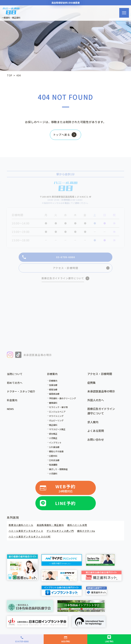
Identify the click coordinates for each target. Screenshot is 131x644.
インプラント (56, 445)
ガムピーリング (57, 423)
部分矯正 (54, 437)
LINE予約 (66, 506)
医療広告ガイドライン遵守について (101, 414)
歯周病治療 (55, 397)
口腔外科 (54, 459)
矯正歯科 (54, 428)
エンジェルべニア (58, 414)
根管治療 (54, 392)
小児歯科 (54, 476)
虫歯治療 (54, 388)
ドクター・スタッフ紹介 (22, 394)
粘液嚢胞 (54, 468)
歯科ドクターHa (92, 533)
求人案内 (93, 425)
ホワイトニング (57, 419)
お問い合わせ (96, 442)
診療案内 (54, 384)
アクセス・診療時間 (100, 377)
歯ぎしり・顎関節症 (59, 472)
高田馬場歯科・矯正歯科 (53, 527)
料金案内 (12, 403)
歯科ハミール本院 (82, 527)
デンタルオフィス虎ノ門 (64, 533)
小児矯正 (54, 441)
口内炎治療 (55, 463)
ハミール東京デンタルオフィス (27, 533)
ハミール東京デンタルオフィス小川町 (31, 539)
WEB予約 (66, 491)
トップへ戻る (60, 136)
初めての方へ (15, 386)
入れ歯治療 (55, 450)
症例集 (91, 386)
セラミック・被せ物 (59, 410)
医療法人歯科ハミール (22, 527)
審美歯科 (54, 406)
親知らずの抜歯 (57, 454)
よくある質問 (96, 434)
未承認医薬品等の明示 (101, 394)
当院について (15, 377)
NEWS (11, 412)
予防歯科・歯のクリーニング (63, 401)
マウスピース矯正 (58, 432)
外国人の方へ (96, 403)
